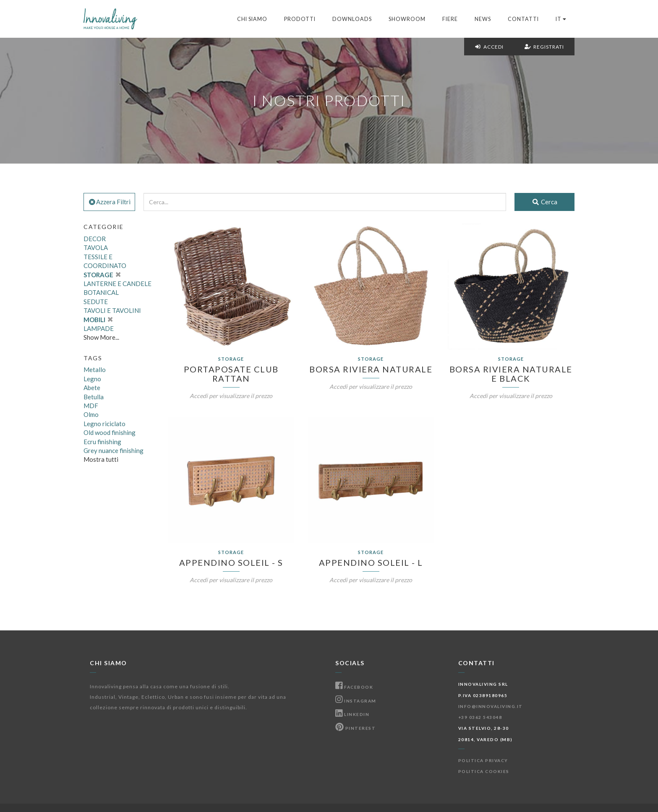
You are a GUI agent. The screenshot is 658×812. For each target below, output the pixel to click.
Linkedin (352, 714)
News (483, 19)
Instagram (356, 701)
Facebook (354, 687)
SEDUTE (96, 302)
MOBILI (98, 320)
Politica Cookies (484, 771)
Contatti (523, 19)
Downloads (352, 19)
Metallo (95, 370)
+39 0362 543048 (480, 717)
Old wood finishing (110, 432)
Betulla (94, 397)
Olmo (91, 414)
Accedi (489, 47)
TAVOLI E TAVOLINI (112, 310)
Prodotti (300, 19)
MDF (91, 406)
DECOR (95, 239)
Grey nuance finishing (114, 450)
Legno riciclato (104, 424)
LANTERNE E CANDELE (117, 284)
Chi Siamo (252, 19)
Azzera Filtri (109, 202)
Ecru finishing (102, 442)
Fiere (450, 19)
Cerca (544, 202)
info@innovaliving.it (491, 706)
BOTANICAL (101, 292)
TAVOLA (96, 247)
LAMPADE (99, 328)
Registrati (544, 47)
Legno (92, 379)
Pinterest (355, 728)
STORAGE (102, 275)
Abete (92, 388)
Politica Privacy (483, 760)
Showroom (407, 19)
